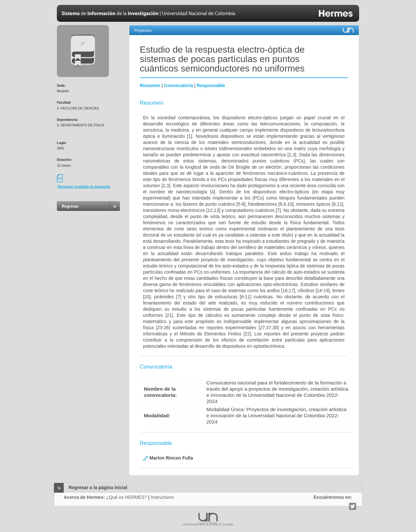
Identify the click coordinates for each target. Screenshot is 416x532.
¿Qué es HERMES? (127, 497)
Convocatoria (178, 85)
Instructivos (162, 497)
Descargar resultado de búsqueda (84, 187)
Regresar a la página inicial (98, 487)
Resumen (150, 85)
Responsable (211, 85)
